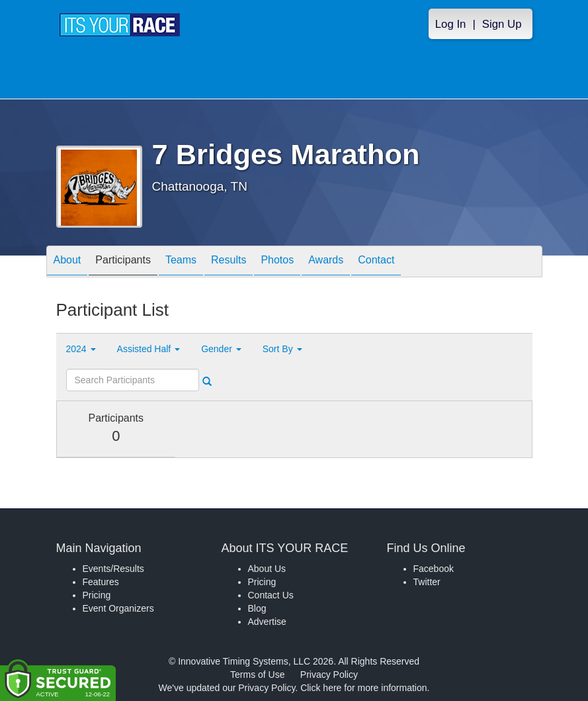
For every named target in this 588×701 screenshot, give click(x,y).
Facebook (434, 569)
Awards (326, 262)
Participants (123, 262)
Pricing (97, 595)
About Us (267, 569)
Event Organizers (118, 608)
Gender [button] (221, 349)
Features (101, 582)
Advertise (267, 622)
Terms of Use (257, 675)
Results (229, 262)
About (67, 262)
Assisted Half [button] (149, 349)
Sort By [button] (282, 349)
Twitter (427, 582)
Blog (257, 608)
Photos (277, 262)
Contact (376, 262)
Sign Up (502, 24)
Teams (181, 262)
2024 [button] (81, 349)
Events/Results (113, 569)
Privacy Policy (329, 675)
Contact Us (271, 595)
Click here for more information (363, 688)
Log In (451, 24)
